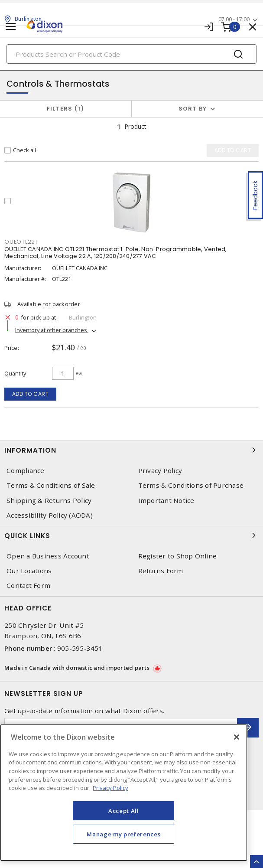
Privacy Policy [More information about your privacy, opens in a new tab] (110, 788)
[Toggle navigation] (11, 27)
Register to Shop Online (178, 556)
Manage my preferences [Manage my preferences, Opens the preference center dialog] (123, 834)
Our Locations (29, 571)
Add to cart (31, 394)
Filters (66, 109)
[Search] (131, 54)
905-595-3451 (80, 648)
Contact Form (28, 586)
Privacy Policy (160, 471)
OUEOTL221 (21, 242)
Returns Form (161, 571)
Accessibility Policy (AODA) (50, 515)
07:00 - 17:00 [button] (234, 19)
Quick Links (131, 535)
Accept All (124, 811)
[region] (124, 793)
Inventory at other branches (52, 330)
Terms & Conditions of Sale (51, 485)
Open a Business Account (48, 556)
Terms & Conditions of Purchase (191, 485)
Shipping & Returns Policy (49, 501)
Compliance (26, 471)
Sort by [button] (193, 109)
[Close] (237, 737)
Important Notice (166, 501)
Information (131, 450)
